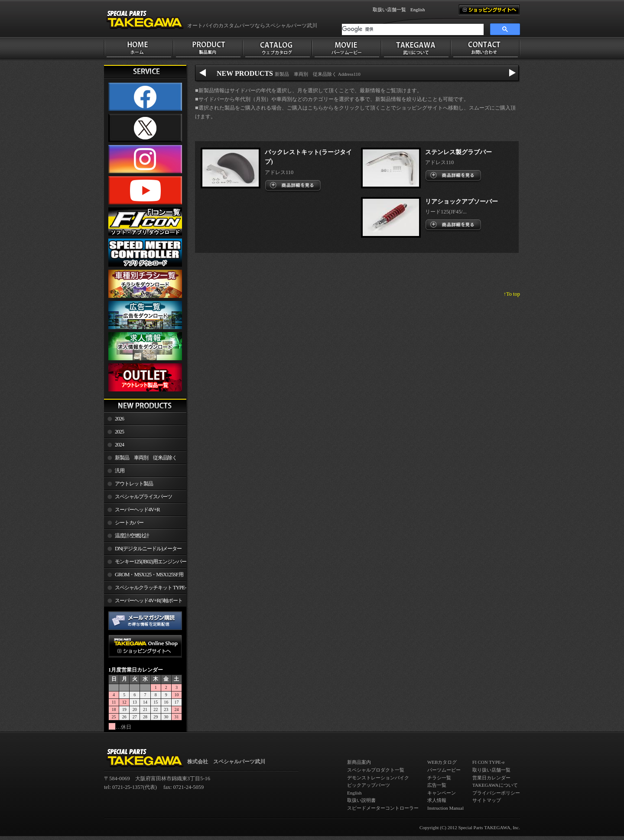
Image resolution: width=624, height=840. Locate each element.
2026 (119, 419)
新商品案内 (359, 762)
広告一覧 (437, 785)
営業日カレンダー (491, 778)
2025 (119, 432)
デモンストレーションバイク (378, 778)
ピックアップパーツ (369, 785)
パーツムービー (444, 770)
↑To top (512, 294)
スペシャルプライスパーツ (143, 497)
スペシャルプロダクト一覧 (376, 770)
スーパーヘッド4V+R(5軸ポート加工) (143, 602)
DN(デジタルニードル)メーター (148, 549)
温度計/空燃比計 (132, 536)
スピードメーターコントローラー (383, 808)
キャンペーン (442, 793)
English (418, 10)
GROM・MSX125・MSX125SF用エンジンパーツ (144, 576)
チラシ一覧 (439, 778)
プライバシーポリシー (496, 793)
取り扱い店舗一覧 (491, 770)
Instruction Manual (445, 808)
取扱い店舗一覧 (389, 10)
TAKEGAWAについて (495, 785)
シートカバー (129, 523)
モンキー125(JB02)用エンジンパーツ (145, 563)
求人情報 (437, 800)
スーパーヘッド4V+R (137, 510)
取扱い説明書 (361, 800)
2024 (119, 445)
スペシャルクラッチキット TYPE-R (145, 589)
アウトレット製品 (134, 484)
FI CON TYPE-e (488, 762)
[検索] (413, 29)
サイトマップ (487, 800)
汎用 (120, 471)
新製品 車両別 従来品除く (146, 458)
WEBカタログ (442, 762)
